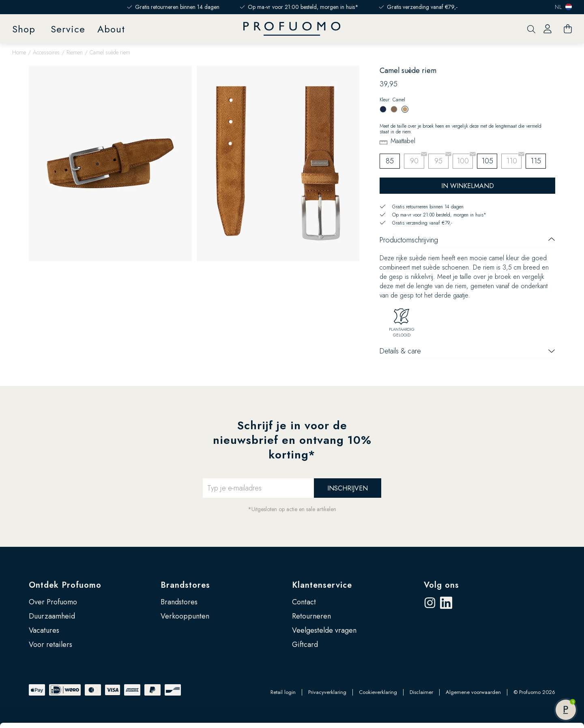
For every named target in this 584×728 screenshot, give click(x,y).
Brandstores (185, 585)
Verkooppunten (185, 616)
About (111, 29)
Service (68, 29)
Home (19, 52)
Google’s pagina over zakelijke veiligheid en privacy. (109, 692)
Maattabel (403, 141)
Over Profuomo (53, 602)
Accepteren (516, 645)
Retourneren (311, 616)
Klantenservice (322, 585)
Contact (304, 602)
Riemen (75, 52)
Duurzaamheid (52, 616)
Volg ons (441, 585)
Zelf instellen (517, 672)
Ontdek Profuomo (65, 585)
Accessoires (46, 52)
